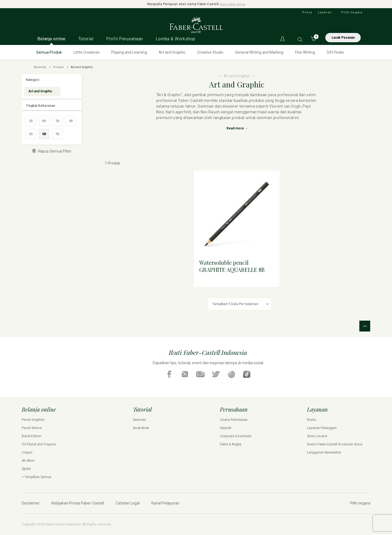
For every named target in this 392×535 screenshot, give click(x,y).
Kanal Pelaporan (165, 503)
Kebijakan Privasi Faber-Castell (78, 503)
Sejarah (226, 428)
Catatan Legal (128, 503)
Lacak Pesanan (343, 38)
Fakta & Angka (231, 444)
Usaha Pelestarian (234, 420)
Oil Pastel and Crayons (39, 444)
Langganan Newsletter (324, 452)
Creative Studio (210, 52)
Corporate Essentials (236, 436)
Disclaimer (31, 503)
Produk (58, 67)
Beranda (40, 67)
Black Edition (32, 436)
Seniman (140, 420)
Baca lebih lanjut (233, 4)
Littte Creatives (87, 52)
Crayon (27, 452)
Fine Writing (305, 52)
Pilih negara (352, 12)
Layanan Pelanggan (322, 428)
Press (307, 12)
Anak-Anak (141, 428)
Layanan (325, 12)
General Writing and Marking (259, 52)
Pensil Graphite (33, 420)
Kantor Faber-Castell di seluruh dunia (335, 444)
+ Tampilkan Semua (36, 477)
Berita (312, 420)
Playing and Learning (129, 52)
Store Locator (317, 436)
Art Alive (28, 461)
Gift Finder (336, 52)
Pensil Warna (32, 428)
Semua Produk (49, 52)
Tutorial (86, 39)
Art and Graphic (172, 52)
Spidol (26, 469)
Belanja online (51, 39)
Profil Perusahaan (125, 39)
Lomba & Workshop (176, 39)
